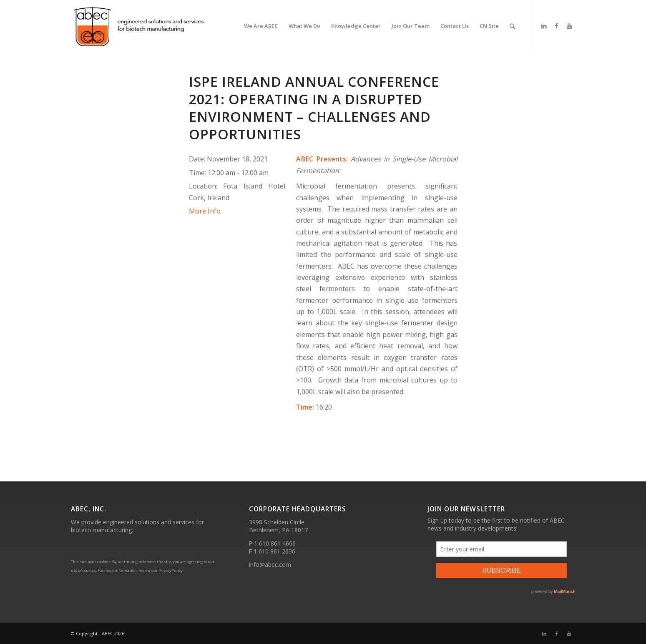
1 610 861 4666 (275, 543)
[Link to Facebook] (557, 26)
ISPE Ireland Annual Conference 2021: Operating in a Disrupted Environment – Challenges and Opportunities (314, 108)
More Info (205, 211)
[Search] (512, 26)
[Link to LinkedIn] (544, 26)
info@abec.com (270, 565)
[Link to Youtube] (569, 26)
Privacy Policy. (171, 570)
